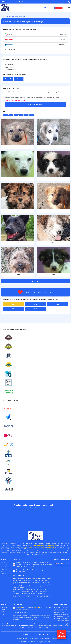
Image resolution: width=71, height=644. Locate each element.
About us (4, 563)
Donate (59, 8)
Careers (3, 609)
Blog (2, 614)
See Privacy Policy (42, 508)
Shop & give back (5, 570)
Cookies (54, 638)
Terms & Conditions (21, 638)
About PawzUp (6, 567)
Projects (3, 573)
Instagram (19, 79)
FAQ (2, 612)
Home (3, 16)
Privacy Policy (33, 638)
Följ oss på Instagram (36, 104)
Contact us (4, 607)
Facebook (8, 79)
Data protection (45, 638)
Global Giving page (19, 588)
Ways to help (5, 565)
